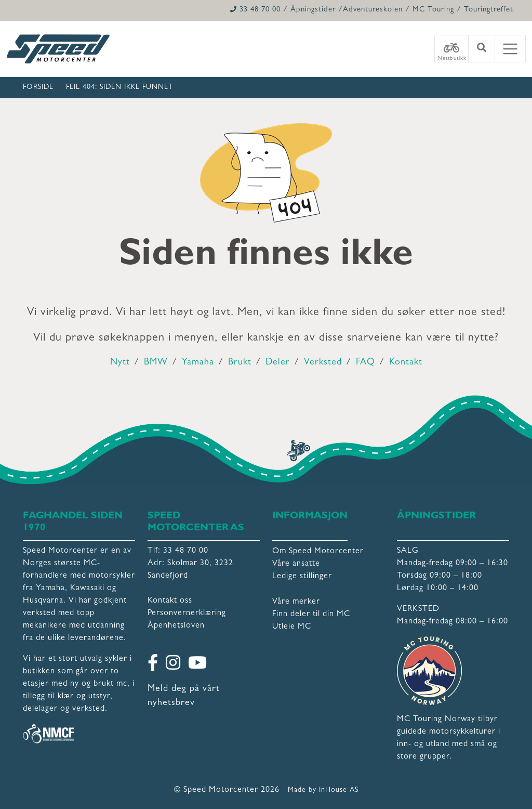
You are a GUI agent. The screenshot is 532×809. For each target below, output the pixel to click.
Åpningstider (313, 10)
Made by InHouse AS (323, 790)
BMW (156, 363)
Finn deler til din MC (311, 615)
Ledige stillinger (302, 577)
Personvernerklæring (187, 614)
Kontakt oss (170, 601)
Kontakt (406, 363)
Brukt (240, 363)
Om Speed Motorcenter (318, 552)
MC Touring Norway (436, 720)
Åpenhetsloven (176, 626)
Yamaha (198, 363)
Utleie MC (292, 627)
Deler (278, 363)
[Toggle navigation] (510, 49)
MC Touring (433, 10)
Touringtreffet (489, 10)
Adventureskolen (373, 10)
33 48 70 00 (255, 10)
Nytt (120, 363)
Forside (38, 87)
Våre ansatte (296, 564)
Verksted (323, 363)
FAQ (365, 363)
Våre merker (296, 602)
